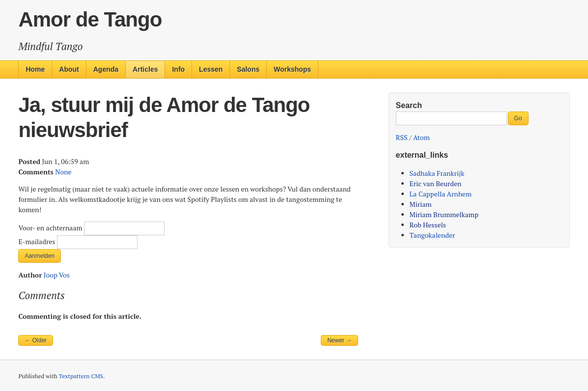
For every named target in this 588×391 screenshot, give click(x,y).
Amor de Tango (90, 19)
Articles (145, 69)
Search (409, 105)
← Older (36, 340)
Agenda (106, 69)
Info (178, 69)
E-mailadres (37, 241)
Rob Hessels (428, 225)
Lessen (211, 69)
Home (35, 69)
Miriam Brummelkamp (444, 214)
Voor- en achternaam (51, 228)
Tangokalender (433, 235)
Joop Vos (57, 275)
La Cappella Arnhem (441, 194)
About (69, 69)
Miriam (421, 204)
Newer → (339, 340)
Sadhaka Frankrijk (437, 173)
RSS (402, 137)
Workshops (292, 69)
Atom (421, 137)
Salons (248, 69)
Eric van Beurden (436, 183)
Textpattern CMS (81, 376)
